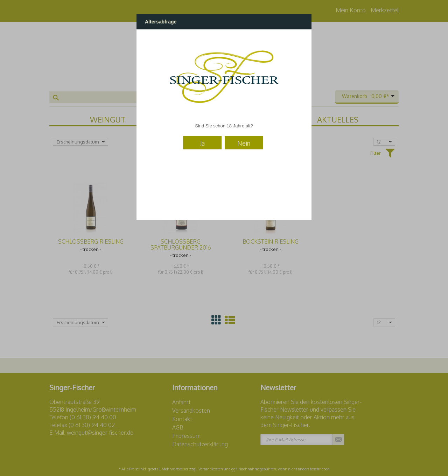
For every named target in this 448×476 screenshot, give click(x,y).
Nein (244, 143)
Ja (202, 143)
